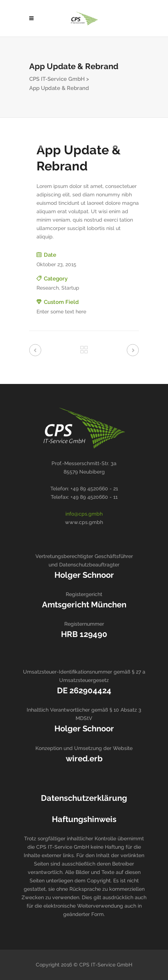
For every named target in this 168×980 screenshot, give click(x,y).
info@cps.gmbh (84, 514)
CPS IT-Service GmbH (57, 79)
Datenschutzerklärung (84, 798)
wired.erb (84, 758)
